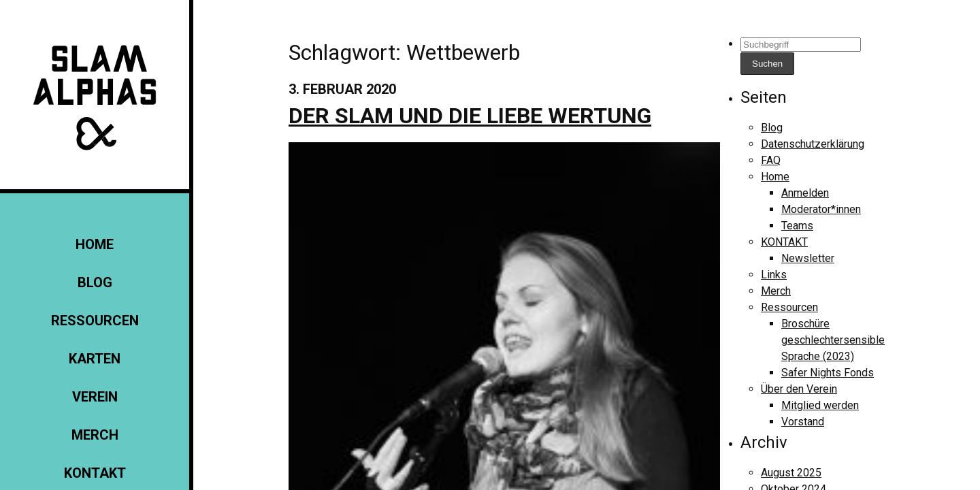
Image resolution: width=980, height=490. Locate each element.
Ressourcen (95, 321)
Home (95, 244)
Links (774, 275)
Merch (95, 435)
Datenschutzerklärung (813, 144)
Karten (95, 359)
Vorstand (803, 422)
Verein (95, 397)
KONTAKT (95, 473)
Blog (95, 282)
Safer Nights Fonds (828, 373)
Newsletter (808, 258)
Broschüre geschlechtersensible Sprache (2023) (833, 340)
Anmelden (805, 193)
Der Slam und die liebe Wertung (470, 116)
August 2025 (791, 473)
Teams (797, 226)
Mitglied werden (820, 405)
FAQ (771, 160)
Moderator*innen (821, 209)
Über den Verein (799, 389)
